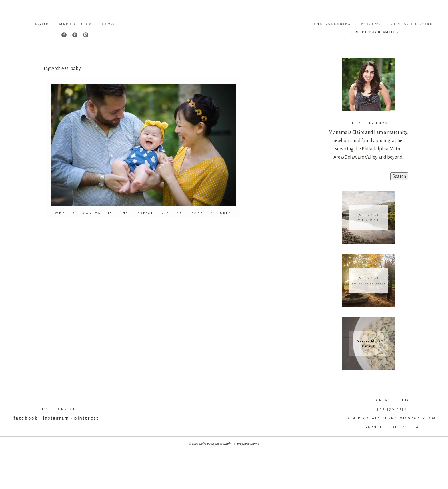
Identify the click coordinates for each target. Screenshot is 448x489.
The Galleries (332, 24)
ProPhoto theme (248, 444)
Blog (108, 24)
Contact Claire (412, 24)
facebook (25, 418)
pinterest (86, 418)
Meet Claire (76, 24)
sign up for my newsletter (375, 32)
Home (42, 24)
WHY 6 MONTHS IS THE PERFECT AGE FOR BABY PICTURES (143, 213)
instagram (56, 418)
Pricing (371, 24)
